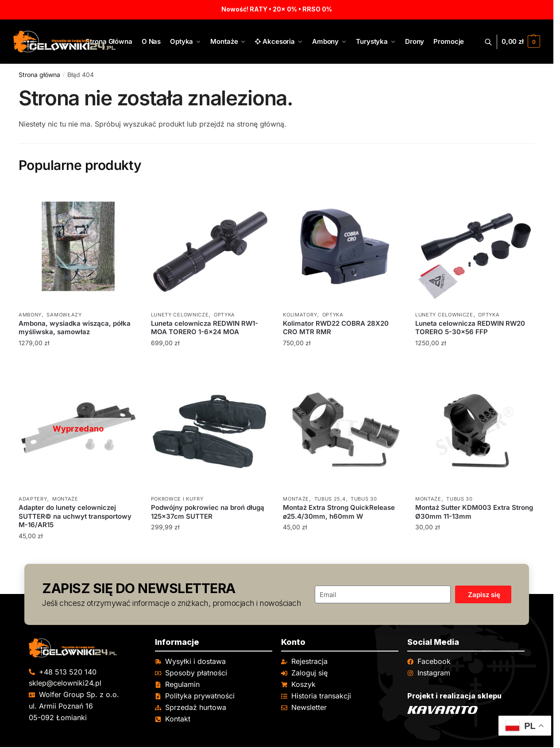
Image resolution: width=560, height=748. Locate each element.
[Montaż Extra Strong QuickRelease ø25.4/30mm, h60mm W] (342, 431)
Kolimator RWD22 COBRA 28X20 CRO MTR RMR (336, 328)
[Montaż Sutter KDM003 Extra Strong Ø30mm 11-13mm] (475, 431)
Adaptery (33, 499)
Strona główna (39, 75)
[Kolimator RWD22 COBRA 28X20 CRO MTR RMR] (342, 246)
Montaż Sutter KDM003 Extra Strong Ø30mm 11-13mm (474, 512)
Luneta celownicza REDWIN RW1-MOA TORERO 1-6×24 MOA (205, 328)
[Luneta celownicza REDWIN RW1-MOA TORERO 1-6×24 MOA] (210, 246)
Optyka (224, 315)
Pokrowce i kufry (177, 499)
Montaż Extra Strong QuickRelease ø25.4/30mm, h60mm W (339, 512)
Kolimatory (300, 315)
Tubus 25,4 (330, 499)
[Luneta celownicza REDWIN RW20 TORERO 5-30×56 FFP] (475, 246)
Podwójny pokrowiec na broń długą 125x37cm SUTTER (208, 512)
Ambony (30, 315)
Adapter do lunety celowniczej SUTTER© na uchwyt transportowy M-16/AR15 (75, 516)
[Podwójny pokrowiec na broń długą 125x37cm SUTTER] (210, 431)
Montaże (65, 499)
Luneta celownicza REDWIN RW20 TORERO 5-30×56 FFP (470, 328)
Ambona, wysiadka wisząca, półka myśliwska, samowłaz (75, 328)
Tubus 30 (364, 499)
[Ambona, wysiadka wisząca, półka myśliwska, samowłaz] (78, 246)
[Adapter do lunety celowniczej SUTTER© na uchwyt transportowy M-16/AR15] (78, 431)
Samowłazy (64, 315)
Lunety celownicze (180, 315)
